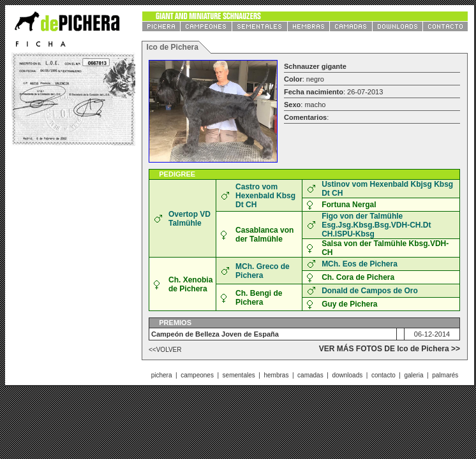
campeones (197, 375)
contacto (383, 375)
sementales (239, 375)
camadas (310, 375)
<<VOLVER (165, 350)
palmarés (445, 375)
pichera (162, 375)
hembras (276, 375)
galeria (413, 375)
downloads (347, 375)
